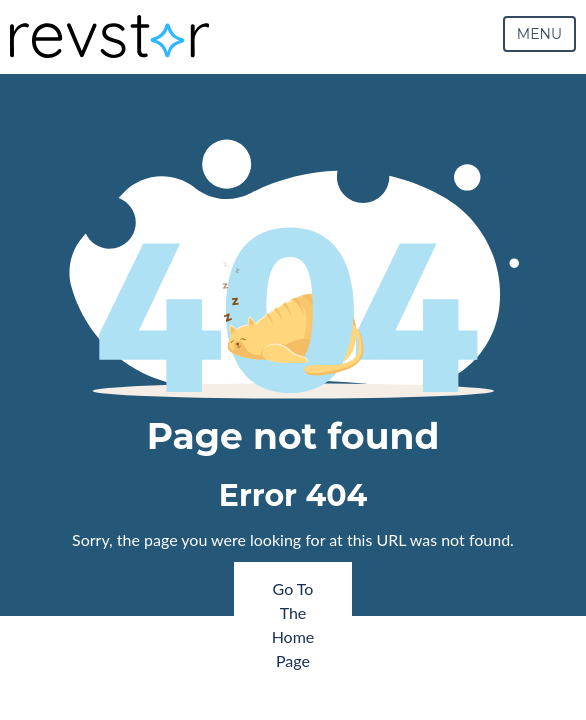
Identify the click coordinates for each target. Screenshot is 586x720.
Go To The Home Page (293, 624)
